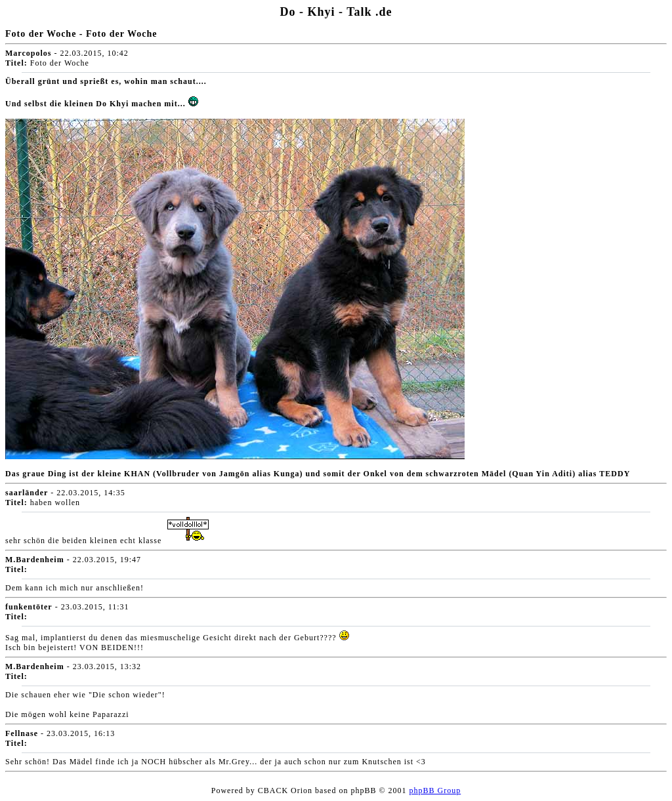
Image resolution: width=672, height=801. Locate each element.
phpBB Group (435, 791)
